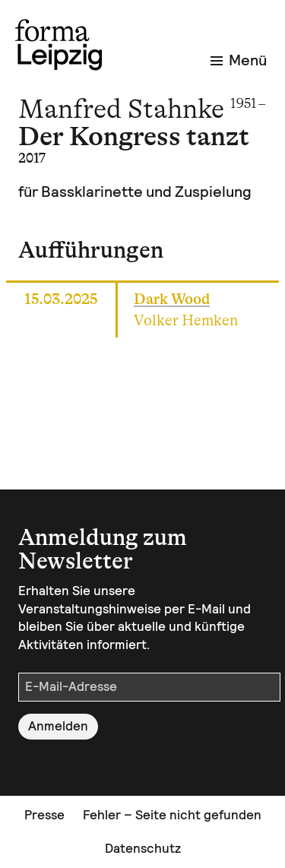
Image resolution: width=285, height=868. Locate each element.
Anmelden (58, 726)
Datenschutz (143, 848)
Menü (239, 60)
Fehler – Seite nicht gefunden (172, 815)
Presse (44, 815)
